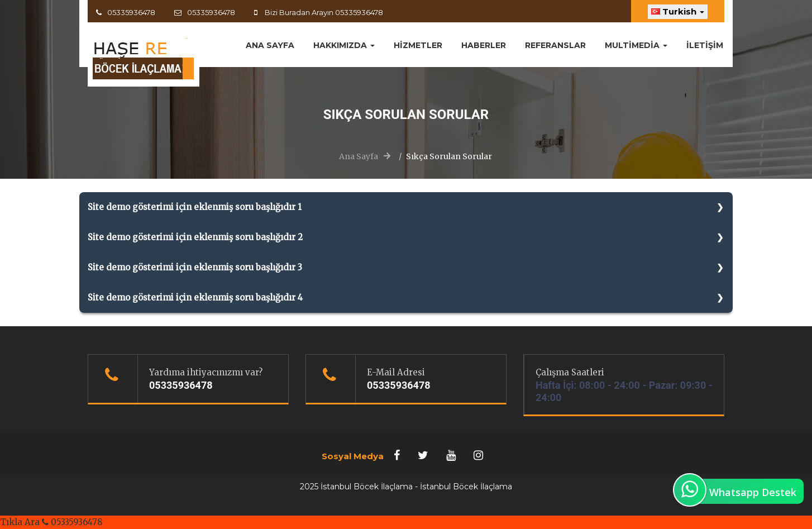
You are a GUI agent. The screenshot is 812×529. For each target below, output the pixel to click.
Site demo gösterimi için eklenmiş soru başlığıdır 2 (195, 237)
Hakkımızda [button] (344, 45)
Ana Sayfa (359, 156)
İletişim (705, 45)
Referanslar (555, 45)
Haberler (484, 45)
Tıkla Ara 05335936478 (51, 522)
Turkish (678, 11)
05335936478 (131, 12)
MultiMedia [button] (636, 45)
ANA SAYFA (270, 45)
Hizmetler (418, 45)
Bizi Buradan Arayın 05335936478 (323, 12)
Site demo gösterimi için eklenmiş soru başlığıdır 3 (195, 267)
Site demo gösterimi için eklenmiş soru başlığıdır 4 (195, 297)
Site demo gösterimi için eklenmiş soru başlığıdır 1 (195, 207)
